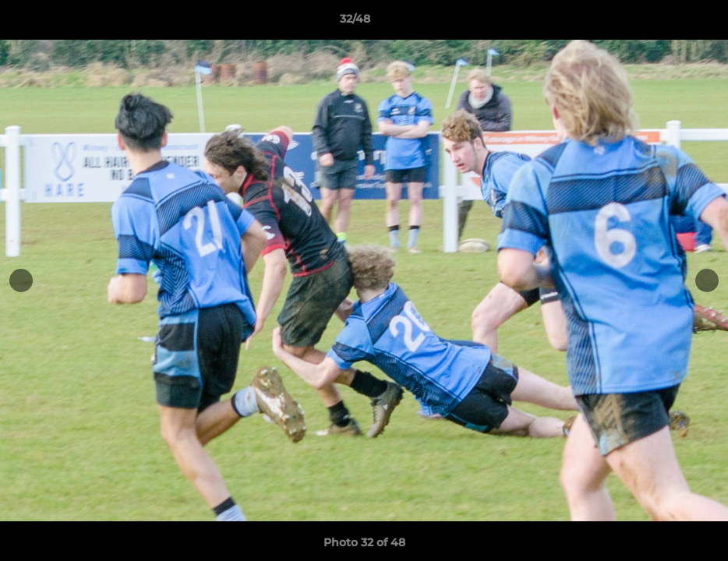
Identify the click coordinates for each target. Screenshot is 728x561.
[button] (663, 23)
